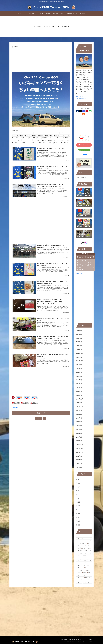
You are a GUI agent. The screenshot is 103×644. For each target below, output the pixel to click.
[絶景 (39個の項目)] (22, 136)
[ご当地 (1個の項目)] (50, 143)
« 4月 (77, 274)
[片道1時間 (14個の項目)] (57, 136)
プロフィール (80, 96)
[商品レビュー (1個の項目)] (34, 143)
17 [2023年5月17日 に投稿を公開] (83, 265)
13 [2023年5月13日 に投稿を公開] (91, 263)
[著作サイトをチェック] (78, 111)
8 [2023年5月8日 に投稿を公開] (77, 263)
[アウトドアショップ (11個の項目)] (17, 138)
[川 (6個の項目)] (50, 138)
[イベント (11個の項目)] (26, 138)
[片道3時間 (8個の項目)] (45, 138)
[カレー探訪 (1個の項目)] (43, 143)
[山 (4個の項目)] (14, 140)
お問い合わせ (64, 639)
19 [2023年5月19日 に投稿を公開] (88, 265)
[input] (84, 178)
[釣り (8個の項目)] (39, 138)
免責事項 (82, 639)
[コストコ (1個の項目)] (25, 143)
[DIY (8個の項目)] (35, 138)
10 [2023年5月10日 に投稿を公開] (83, 263)
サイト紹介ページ (81, 98)
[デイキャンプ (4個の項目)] (60, 138)
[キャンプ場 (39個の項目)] (15, 136)
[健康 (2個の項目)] (24, 140)
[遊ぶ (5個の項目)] (54, 138)
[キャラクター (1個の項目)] (37, 140)
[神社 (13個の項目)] (63, 136)
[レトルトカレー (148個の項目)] (38, 133)
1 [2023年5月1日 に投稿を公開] (77, 260)
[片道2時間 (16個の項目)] (41, 136)
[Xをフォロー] (81, 111)
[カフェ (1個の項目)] (57, 143)
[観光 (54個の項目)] (62, 133)
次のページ (41, 413)
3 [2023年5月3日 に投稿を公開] (83, 260)
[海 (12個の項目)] (68, 136)
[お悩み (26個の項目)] (34, 136)
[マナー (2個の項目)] (30, 140)
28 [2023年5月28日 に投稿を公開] (93, 267)
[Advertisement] (41, 59)
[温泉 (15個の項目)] (47, 136)
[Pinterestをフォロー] (87, 111)
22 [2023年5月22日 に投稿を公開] (77, 267)
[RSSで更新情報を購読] (84, 114)
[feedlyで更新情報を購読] (90, 111)
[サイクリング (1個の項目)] (65, 143)
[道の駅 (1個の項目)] (44, 140)
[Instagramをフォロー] (84, 111)
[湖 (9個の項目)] (31, 138)
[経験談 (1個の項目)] (50, 140)
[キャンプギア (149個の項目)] (29, 133)
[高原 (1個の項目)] (67, 140)
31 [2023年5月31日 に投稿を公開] (83, 270)
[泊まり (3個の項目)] (19, 140)
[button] (90, 178)
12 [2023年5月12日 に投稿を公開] (88, 263)
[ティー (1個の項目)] (56, 140)
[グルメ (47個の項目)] (67, 133)
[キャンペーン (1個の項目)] (16, 143)
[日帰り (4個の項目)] (67, 138)
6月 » (82, 274)
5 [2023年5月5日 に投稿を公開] (88, 260)
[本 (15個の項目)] (51, 136)
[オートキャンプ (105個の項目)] (55, 133)
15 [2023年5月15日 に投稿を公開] (77, 265)
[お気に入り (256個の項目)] (15, 133)
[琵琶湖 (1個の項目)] (62, 140)
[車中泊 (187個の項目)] (22, 133)
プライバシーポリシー (74, 639)
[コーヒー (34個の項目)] (28, 136)
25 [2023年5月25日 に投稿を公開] (85, 267)
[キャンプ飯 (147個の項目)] (46, 133)
